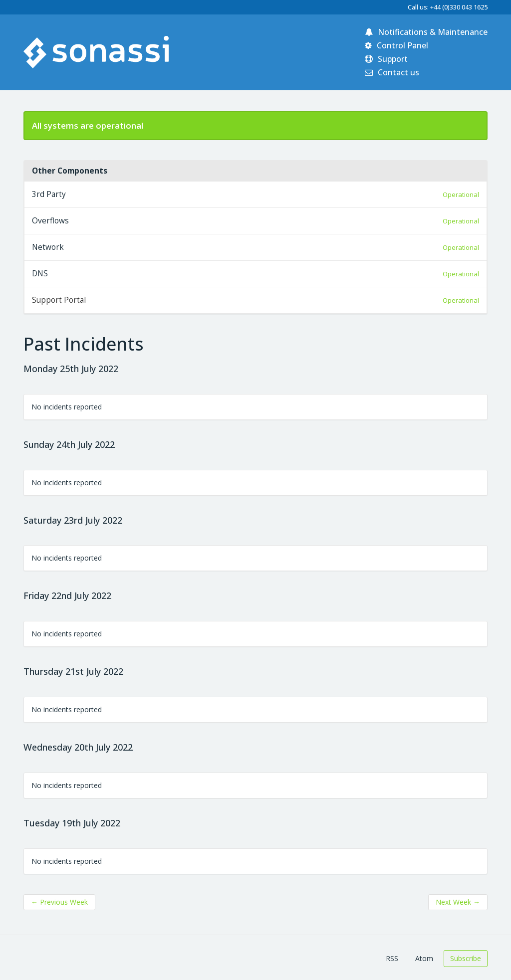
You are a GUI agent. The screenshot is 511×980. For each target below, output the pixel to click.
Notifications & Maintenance (426, 32)
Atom (424, 958)
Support (386, 59)
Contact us (392, 72)
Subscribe (466, 958)
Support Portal (59, 300)
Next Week (458, 902)
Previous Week (59, 902)
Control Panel (396, 45)
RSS (392, 958)
